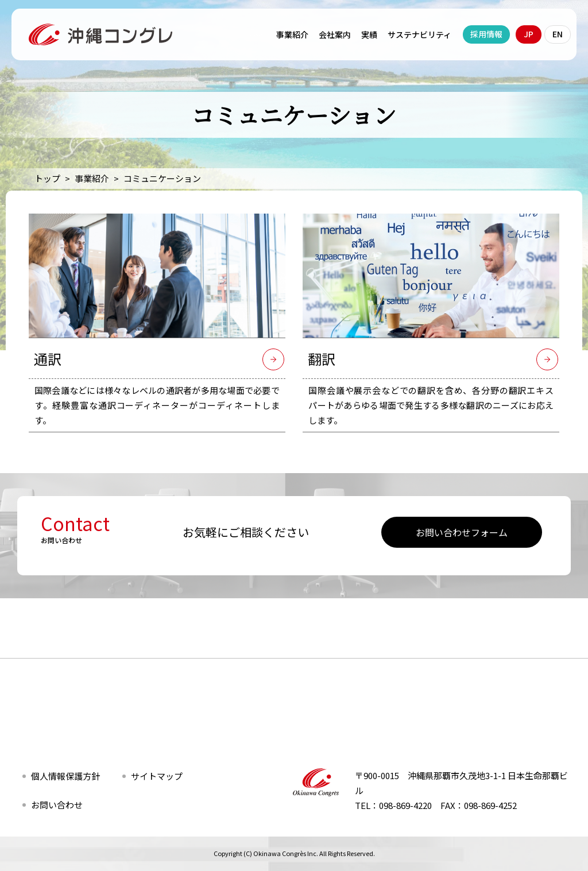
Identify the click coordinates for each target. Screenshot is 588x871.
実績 (369, 34)
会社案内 (335, 34)
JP (529, 34)
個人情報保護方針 (65, 776)
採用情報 (486, 34)
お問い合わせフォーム (462, 532)
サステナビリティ (419, 34)
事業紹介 (292, 34)
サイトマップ (157, 776)
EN (558, 34)
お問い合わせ (57, 805)
